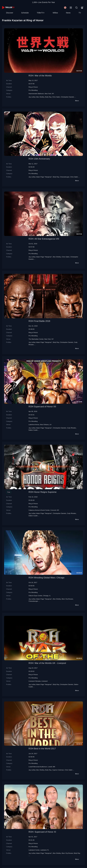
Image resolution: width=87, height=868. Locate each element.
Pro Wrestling (33, 90)
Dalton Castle (33, 430)
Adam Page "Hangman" (44, 177)
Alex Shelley (40, 97)
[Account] (82, 8)
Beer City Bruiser (67, 599)
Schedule (25, 13)
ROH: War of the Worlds (40, 76)
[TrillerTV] (8, 8)
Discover (10, 13)
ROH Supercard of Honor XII (42, 407)
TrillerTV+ (41, 13)
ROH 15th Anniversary (39, 159)
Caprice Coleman (58, 770)
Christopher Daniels (67, 97)
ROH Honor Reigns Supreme (42, 492)
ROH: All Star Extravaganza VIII (44, 239)
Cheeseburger (65, 177)
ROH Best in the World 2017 (42, 749)
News (68, 13)
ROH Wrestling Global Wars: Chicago (46, 578)
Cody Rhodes (71, 428)
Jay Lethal (32, 97)
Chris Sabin (56, 97)
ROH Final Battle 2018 (39, 321)
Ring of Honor (33, 87)
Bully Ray (48, 97)
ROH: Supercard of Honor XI (42, 832)
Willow (55, 13)
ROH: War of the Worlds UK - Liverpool (47, 663)
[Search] (76, 8)
